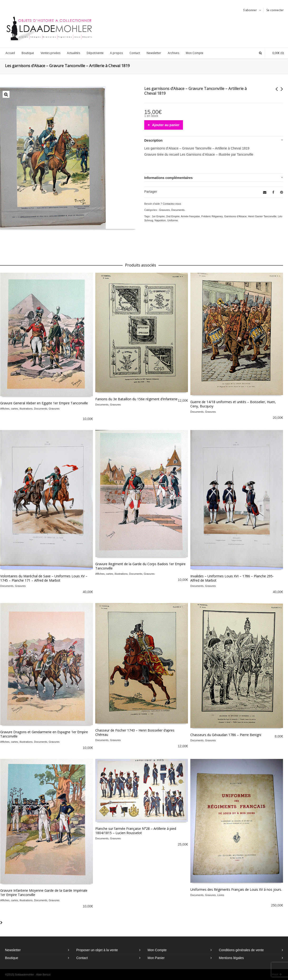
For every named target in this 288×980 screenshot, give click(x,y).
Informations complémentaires (168, 178)
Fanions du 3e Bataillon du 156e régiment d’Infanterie (136, 399)
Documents (178, 210)
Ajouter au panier (166, 125)
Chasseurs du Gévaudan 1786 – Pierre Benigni (226, 735)
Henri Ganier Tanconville (262, 216)
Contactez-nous (172, 204)
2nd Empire (173, 216)
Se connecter (275, 10)
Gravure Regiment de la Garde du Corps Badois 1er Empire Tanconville (140, 566)
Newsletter (13, 950)
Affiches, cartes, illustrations (16, 409)
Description (153, 140)
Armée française (190, 216)
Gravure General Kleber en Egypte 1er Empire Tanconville (44, 403)
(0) (276, 53)
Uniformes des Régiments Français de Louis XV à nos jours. (236, 889)
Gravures (164, 210)
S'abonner (250, 10)
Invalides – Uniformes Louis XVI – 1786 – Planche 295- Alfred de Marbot (232, 578)
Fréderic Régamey (212, 216)
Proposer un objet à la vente (97, 950)
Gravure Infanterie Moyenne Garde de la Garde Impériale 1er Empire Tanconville (44, 893)
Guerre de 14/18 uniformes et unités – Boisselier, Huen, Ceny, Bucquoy (233, 404)
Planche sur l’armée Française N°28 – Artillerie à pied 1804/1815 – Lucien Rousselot (136, 831)
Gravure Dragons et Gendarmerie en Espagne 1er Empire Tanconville (44, 734)
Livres (221, 895)
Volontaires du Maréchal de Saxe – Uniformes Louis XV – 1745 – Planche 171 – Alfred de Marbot (44, 578)
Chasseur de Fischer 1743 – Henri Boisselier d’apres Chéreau (135, 732)
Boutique (12, 958)
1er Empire (158, 216)
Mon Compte (157, 950)
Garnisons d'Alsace (235, 216)
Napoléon (160, 220)
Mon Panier (156, 958)
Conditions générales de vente (241, 950)
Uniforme (173, 220)
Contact (82, 958)
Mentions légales (231, 958)
